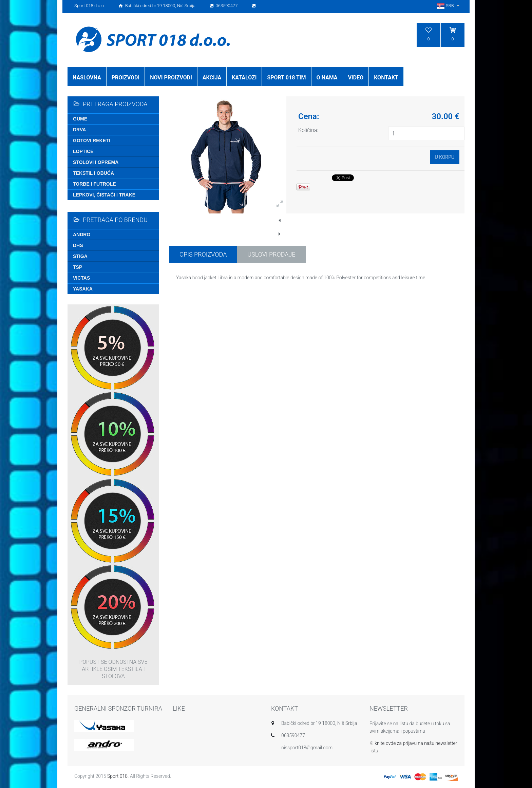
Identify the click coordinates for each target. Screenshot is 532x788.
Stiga (80, 256)
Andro (82, 234)
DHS (78, 245)
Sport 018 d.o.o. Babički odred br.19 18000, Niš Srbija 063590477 (166, 6)
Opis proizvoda (203, 254)
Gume (80, 119)
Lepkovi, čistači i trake (104, 195)
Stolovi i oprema (96, 162)
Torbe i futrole (94, 184)
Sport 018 (117, 776)
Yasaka (83, 289)
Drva (79, 130)
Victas (81, 278)
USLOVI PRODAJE (271, 254)
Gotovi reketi (91, 140)
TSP (78, 267)
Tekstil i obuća (93, 173)
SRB (449, 6)
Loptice (83, 151)
